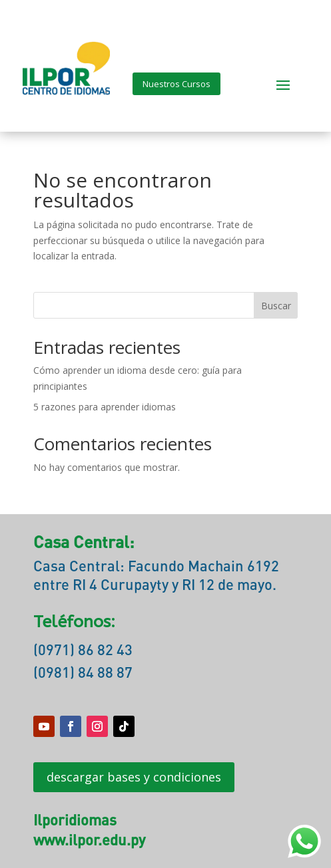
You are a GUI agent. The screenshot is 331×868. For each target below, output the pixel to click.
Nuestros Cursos (176, 84)
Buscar (276, 306)
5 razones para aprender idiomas (105, 407)
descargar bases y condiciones (134, 777)
